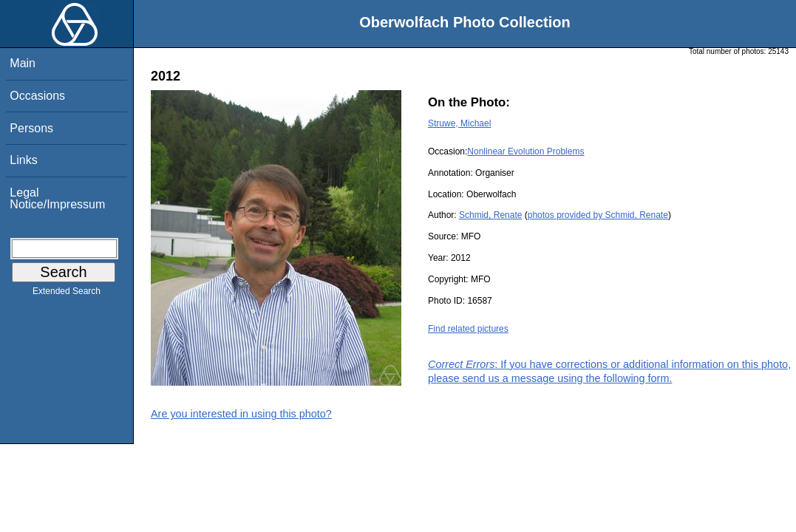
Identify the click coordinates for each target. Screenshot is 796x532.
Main (23, 63)
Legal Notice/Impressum (57, 198)
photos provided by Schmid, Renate (598, 215)
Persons (31, 128)
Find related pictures (468, 329)
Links (23, 160)
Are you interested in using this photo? (241, 414)
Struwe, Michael (459, 123)
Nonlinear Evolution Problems (525, 151)
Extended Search (67, 294)
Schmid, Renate (490, 215)
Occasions (37, 96)
